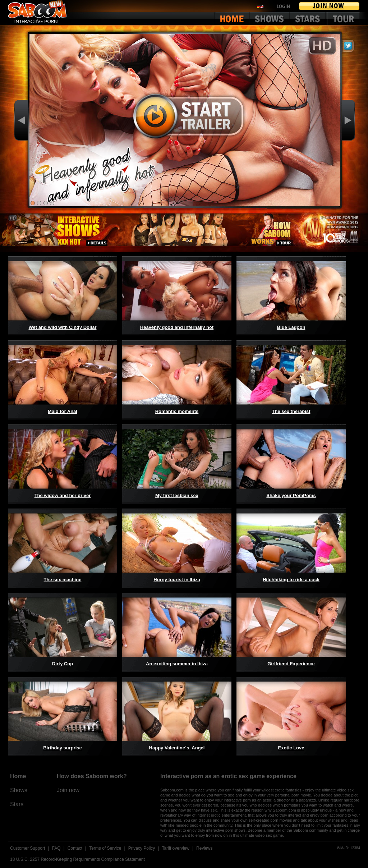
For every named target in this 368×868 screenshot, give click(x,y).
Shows (19, 790)
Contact (75, 848)
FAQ (56, 848)
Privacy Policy (142, 848)
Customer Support (27, 848)
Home (18, 776)
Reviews (204, 848)
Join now (68, 790)
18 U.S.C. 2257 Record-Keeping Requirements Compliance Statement (77, 859)
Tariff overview (175, 848)
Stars (17, 804)
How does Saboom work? (92, 776)
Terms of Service (105, 848)
